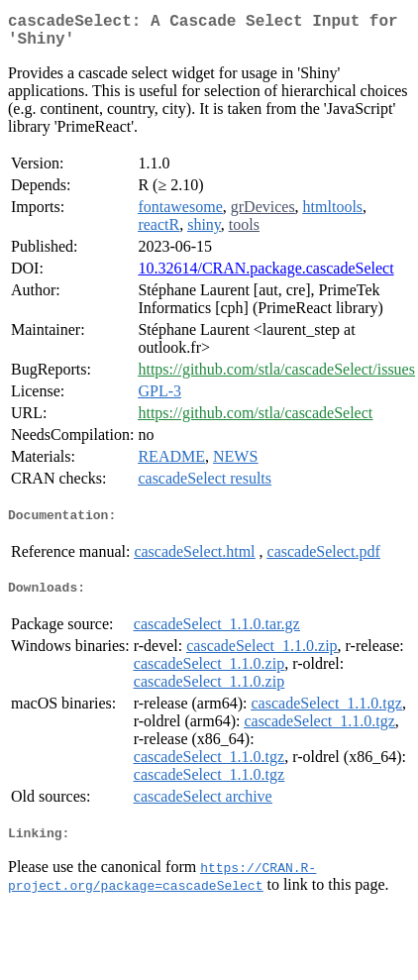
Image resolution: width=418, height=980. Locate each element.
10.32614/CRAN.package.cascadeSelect (265, 276)
